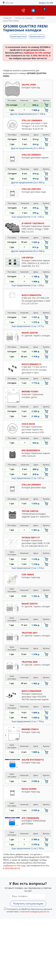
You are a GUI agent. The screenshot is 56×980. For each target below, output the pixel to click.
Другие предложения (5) (28, 251)
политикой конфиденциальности (35, 912)
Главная (7, 18)
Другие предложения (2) (28, 114)
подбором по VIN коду (14, 866)
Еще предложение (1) (28, 217)
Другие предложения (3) (28, 148)
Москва (9, 3)
